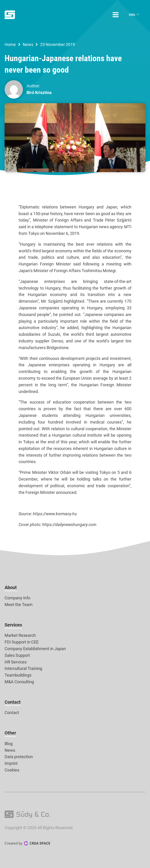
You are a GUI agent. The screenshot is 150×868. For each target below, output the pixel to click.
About (11, 587)
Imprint (11, 763)
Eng (132, 15)
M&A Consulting (19, 682)
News (28, 44)
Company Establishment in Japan (35, 649)
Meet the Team (19, 605)
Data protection (19, 757)
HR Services (16, 662)
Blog (9, 744)
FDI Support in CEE (22, 642)
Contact (13, 702)
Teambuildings (18, 675)
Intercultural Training (23, 668)
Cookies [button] (12, 770)
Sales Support (17, 655)
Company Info (17, 598)
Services (13, 625)
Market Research (20, 635)
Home (10, 44)
